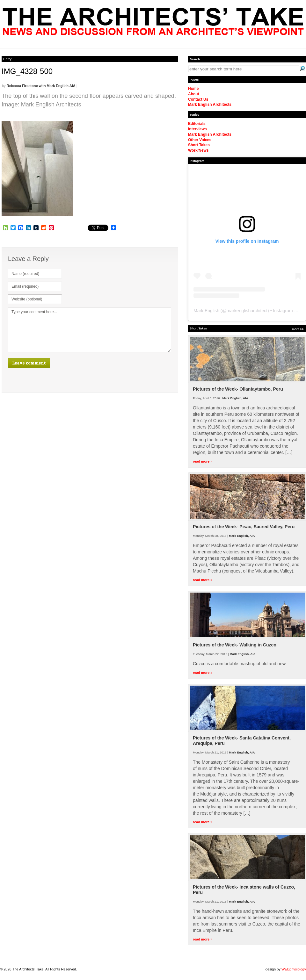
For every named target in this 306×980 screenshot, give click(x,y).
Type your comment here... (90, 330)
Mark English (206, 311)
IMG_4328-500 (27, 71)
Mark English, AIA (235, 398)
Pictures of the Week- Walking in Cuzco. (235, 645)
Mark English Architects (210, 104)
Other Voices (200, 140)
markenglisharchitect (247, 311)
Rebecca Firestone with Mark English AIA (41, 86)
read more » (203, 461)
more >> (298, 329)
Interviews (197, 129)
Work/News (198, 150)
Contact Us (198, 99)
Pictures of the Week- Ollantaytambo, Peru (238, 389)
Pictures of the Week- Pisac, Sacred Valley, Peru (244, 527)
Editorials (197, 124)
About (194, 94)
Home (193, 89)
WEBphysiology (294, 969)
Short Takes (199, 145)
